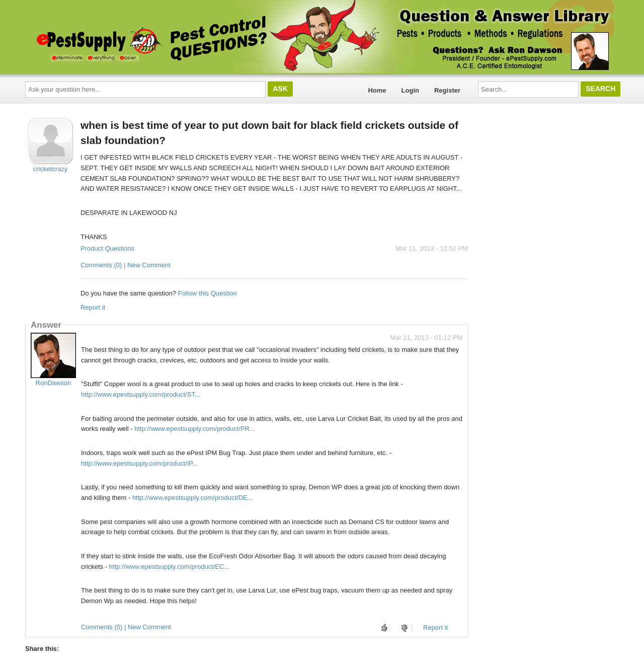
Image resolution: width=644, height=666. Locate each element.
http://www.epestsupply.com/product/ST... (141, 394)
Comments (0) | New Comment (126, 265)
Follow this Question (208, 293)
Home (377, 90)
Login (410, 90)
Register (447, 90)
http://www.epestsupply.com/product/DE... (193, 498)
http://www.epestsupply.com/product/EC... (170, 567)
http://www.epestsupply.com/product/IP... (139, 463)
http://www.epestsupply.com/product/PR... (195, 429)
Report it (93, 307)
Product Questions (107, 248)
